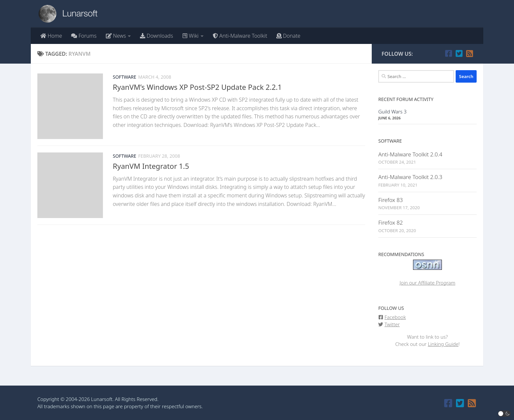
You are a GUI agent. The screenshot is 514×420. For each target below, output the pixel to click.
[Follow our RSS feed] (469, 53)
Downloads (157, 36)
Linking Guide (443, 344)
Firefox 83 (391, 200)
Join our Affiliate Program (427, 283)
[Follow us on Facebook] (448, 53)
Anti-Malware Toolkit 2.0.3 (410, 177)
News (116, 36)
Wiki (190, 36)
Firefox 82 (391, 222)
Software (125, 77)
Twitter (392, 324)
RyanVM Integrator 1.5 (151, 166)
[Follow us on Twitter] (459, 53)
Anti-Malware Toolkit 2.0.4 (410, 154)
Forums (84, 36)
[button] (504, 414)
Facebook (395, 317)
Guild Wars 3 (392, 111)
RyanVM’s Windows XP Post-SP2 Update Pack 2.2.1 (197, 87)
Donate (288, 36)
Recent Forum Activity (406, 99)
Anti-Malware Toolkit (240, 36)
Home (51, 36)
